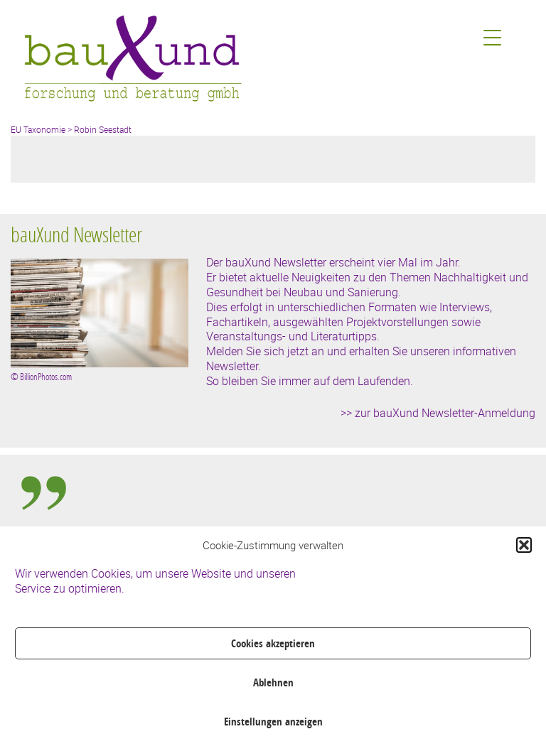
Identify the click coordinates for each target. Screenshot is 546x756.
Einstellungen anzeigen (273, 722)
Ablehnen (273, 682)
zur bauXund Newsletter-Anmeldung (445, 413)
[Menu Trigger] (492, 37)
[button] (524, 545)
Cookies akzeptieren (273, 643)
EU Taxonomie (38, 129)
